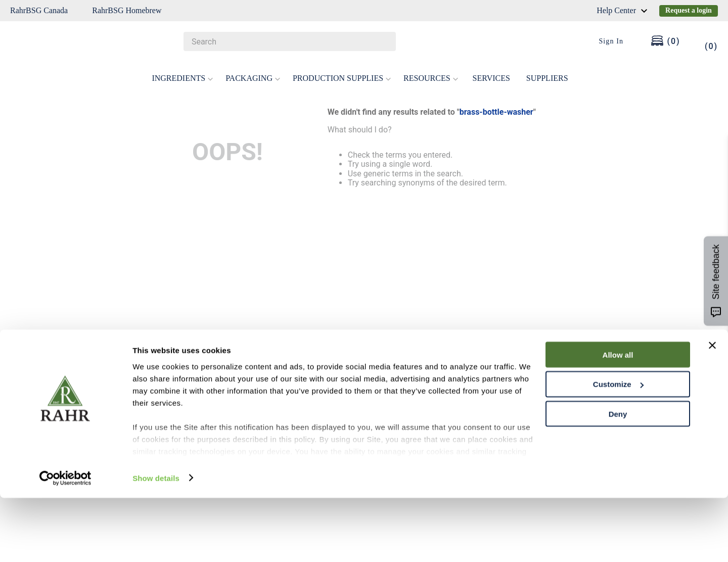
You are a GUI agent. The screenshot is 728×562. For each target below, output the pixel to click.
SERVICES (491, 70)
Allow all (618, 419)
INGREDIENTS (183, 70)
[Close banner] (712, 409)
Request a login (689, 10)
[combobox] (290, 41)
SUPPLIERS (547, 70)
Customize (618, 449)
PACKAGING (253, 70)
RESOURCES (431, 70)
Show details (156, 542)
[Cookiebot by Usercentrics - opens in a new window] (65, 542)
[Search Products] (383, 41)
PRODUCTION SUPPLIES (342, 70)
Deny (618, 478)
